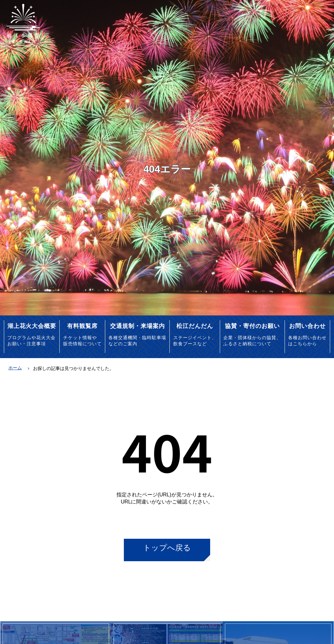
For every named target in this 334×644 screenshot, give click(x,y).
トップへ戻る (167, 548)
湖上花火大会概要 (32, 326)
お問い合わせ (307, 326)
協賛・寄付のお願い (252, 326)
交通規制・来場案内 (137, 326)
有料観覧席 (82, 326)
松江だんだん (195, 326)
